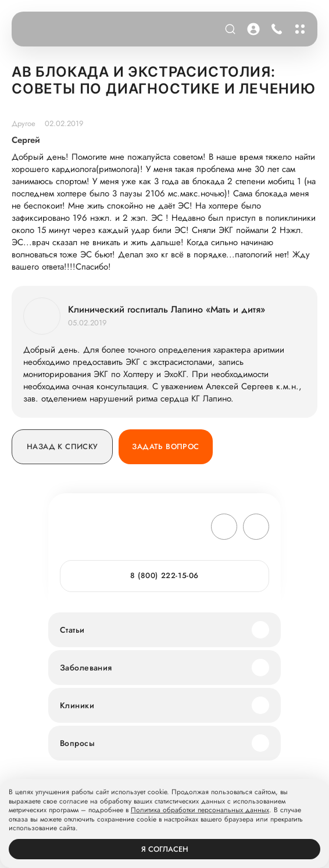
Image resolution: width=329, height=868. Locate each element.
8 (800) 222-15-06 (164, 575)
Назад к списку (62, 446)
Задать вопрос (165, 446)
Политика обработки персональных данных (200, 810)
